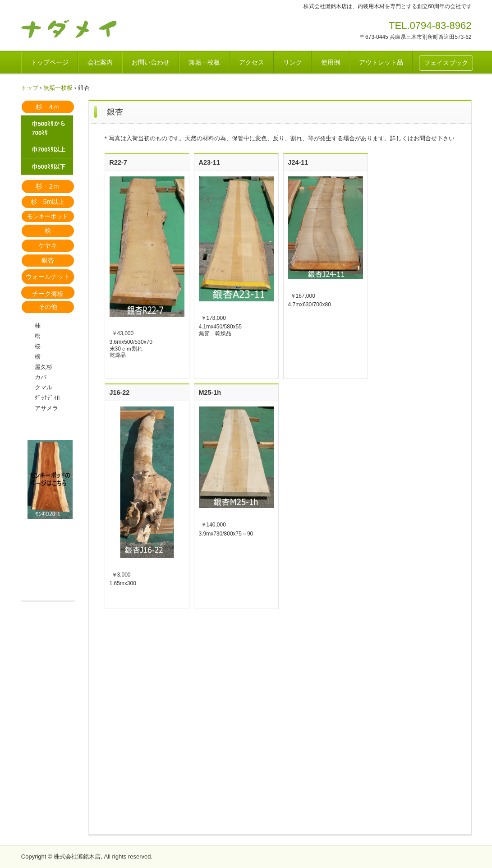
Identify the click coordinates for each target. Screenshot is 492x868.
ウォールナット (48, 277)
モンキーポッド (48, 216)
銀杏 (48, 260)
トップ (30, 88)
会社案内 (100, 62)
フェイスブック (446, 63)
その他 (48, 307)
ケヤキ (48, 245)
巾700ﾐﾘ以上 (49, 150)
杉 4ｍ (48, 107)
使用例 (331, 62)
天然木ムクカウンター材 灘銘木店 (84, 28)
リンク (293, 62)
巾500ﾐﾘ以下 (49, 167)
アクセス (252, 62)
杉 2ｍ (48, 186)
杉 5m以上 (48, 202)
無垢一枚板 (204, 62)
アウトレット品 (381, 62)
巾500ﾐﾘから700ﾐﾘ (49, 128)
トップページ (50, 62)
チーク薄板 (48, 294)
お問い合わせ (151, 62)
